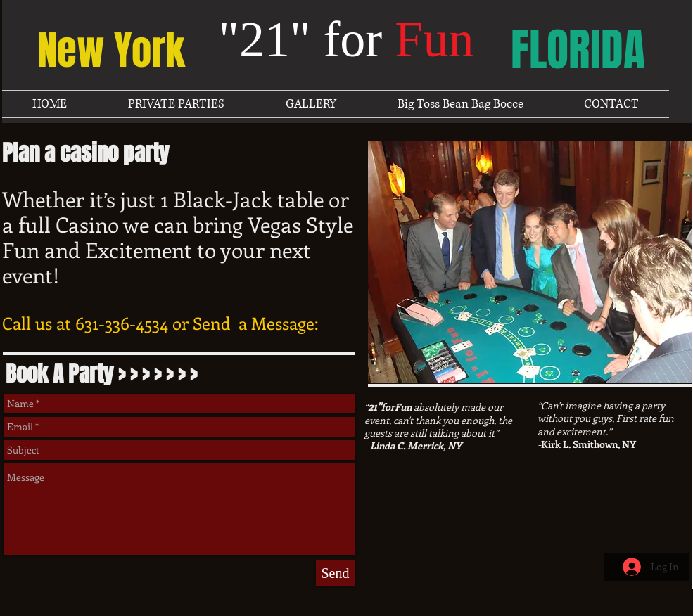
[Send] (336, 573)
